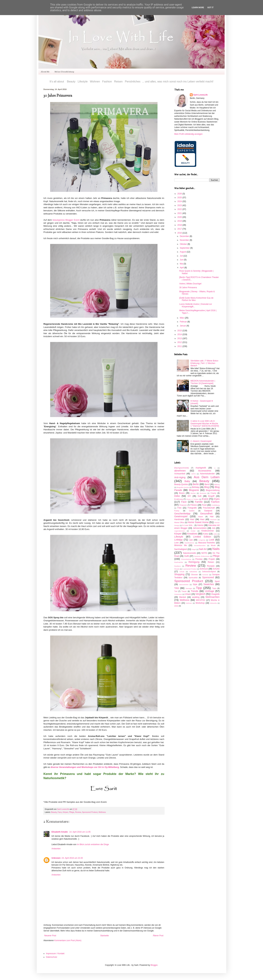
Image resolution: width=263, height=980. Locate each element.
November (185, 240)
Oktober (184, 244)
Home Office (179, 522)
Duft (200, 496)
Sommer (205, 575)
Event (205, 499)
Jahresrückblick (200, 528)
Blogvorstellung (213, 490)
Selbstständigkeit (209, 572)
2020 (180, 217)
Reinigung (194, 562)
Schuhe (216, 569)
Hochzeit (213, 519)
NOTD (204, 553)
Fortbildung (216, 505)
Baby (187, 481)
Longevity (202, 540)
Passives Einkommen (202, 556)
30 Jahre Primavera (188, 288)
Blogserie (194, 490)
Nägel (194, 549)
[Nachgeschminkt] (181, 468)
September (185, 248)
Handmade (179, 519)
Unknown (56, 858)
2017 (180, 229)
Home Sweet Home (198, 522)
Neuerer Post (50, 936)
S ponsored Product (190, 569)
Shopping (179, 574)
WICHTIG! (201, 600)
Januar (183, 326)
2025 (180, 198)
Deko (177, 496)
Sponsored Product (90, 812)
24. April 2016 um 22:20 (72, 858)
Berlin (196, 484)
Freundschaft (209, 508)
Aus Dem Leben (207, 477)
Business (203, 493)
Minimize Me (181, 545)
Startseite (105, 936)
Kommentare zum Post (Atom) (68, 940)
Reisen (211, 562)
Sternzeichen (184, 584)
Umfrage (209, 591)
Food (204, 505)
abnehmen (180, 471)
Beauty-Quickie (181, 484)
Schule (182, 572)
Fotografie (192, 508)
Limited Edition (202, 537)
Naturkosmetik (189, 553)
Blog (207, 487)
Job (213, 528)
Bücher (193, 493)
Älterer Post (158, 936)
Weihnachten (213, 597)
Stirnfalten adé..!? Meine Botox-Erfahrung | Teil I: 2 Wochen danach (205, 363)
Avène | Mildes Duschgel (190, 284)
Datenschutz (52, 957)
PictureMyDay (186, 559)
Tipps (214, 588)
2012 (180, 342)
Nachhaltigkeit (181, 549)
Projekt (212, 559)
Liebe (215, 534)
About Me (45, 71)
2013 (180, 338)
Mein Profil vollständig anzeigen (188, 134)
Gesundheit (206, 514)
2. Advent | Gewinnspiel (201, 441)
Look (212, 540)
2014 (180, 334)
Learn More (198, 8)
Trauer (184, 591)
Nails (216, 549)
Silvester (194, 575)
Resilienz (178, 566)
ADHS (193, 474)
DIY (189, 496)
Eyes (217, 499)
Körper (65, 812)
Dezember (185, 236)
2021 (180, 213)
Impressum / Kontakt (55, 954)
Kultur (206, 534)
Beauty (54, 812)
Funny (177, 511)
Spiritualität (193, 578)
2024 (180, 201)
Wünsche (213, 603)
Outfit (187, 556)
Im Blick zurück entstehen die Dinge (93, 844)
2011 (180, 346)
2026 (180, 194)
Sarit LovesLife (63, 809)
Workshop (200, 603)
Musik (213, 545)
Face (60, 812)
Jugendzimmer (180, 531)
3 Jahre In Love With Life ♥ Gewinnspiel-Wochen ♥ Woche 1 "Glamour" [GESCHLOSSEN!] (205, 423)
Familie (199, 502)
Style (195, 584)
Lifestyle (179, 537)
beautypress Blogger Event (66, 220)
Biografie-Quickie (183, 487)
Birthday (196, 487)
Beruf (207, 484)
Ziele (176, 606)
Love (176, 543)
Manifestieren (189, 543)
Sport (217, 581)
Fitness (194, 505)
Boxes (182, 493)
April (182, 268)
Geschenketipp (182, 514)
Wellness (102, 812)
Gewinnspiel (181, 516)
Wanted (183, 597)
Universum (178, 594)
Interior (200, 525)
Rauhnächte (179, 562)
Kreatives (192, 534)
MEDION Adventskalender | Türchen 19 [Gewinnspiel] (203, 382)
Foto (179, 508)
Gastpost (208, 511)
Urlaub (188, 594)
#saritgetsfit (201, 468)
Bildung (217, 484)
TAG (177, 588)
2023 (180, 205)
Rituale (177, 569)
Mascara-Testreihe (207, 543)
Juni (182, 260)
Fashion (215, 502)
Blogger (154, 965)
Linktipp (178, 540)
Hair (212, 517)
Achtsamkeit (180, 474)
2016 (180, 233)
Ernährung (178, 499)
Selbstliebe (193, 572)
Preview (199, 559)
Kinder (193, 531)
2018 (180, 225)
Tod (176, 591)
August (183, 252)
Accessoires (205, 471)
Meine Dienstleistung (64, 71)
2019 (180, 221)
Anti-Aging (180, 477)
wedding (196, 597)
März (182, 318)
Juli (182, 256)
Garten (192, 511)
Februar (184, 322)
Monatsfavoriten (200, 545)
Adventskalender (207, 474)
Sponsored (208, 577)
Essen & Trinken (192, 499)
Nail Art (203, 549)
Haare (201, 517)
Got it (210, 8)
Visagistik (215, 594)
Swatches (209, 584)
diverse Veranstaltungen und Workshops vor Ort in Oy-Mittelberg (85, 767)
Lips (191, 540)
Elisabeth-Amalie (60, 832)
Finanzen (183, 505)
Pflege (72, 812)
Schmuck (204, 569)
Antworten (56, 849)
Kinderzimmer (208, 531)
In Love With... (188, 525)
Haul (192, 519)
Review (78, 812)
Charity (213, 493)
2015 (180, 331)
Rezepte (211, 566)
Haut (202, 519)
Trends (195, 591)
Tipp (199, 588)
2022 (180, 209)
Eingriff (211, 496)
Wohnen (189, 603)
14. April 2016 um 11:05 (80, 832)
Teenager (189, 588)
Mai (182, 264)
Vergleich (201, 594)
